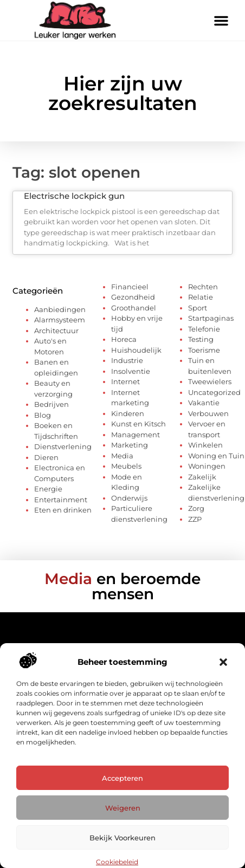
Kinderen (128, 413)
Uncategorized (214, 392)
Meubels (126, 466)
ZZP (195, 519)
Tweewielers (210, 381)
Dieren (46, 457)
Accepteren (122, 778)
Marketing (130, 445)
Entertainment (61, 500)
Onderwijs (129, 498)
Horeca (124, 339)
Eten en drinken (63, 510)
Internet (125, 381)
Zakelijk (202, 477)
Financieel (130, 287)
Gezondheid (133, 297)
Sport (198, 308)
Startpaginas (211, 318)
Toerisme (204, 350)
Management (136, 435)
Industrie (127, 360)
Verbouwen (208, 413)
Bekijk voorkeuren (122, 838)
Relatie (201, 297)
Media (122, 456)
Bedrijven (51, 404)
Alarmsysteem (60, 320)
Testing (201, 339)
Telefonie (204, 329)
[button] (223, 662)
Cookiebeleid (117, 862)
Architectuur (56, 331)
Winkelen (205, 445)
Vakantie (204, 403)
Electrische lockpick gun (74, 196)
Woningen (207, 466)
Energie (48, 489)
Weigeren (123, 808)
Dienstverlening (63, 446)
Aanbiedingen (60, 309)
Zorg (196, 508)
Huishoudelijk (136, 350)
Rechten (203, 287)
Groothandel (134, 308)
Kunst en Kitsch (138, 424)
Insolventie (131, 371)
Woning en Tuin (216, 456)
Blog (43, 415)
